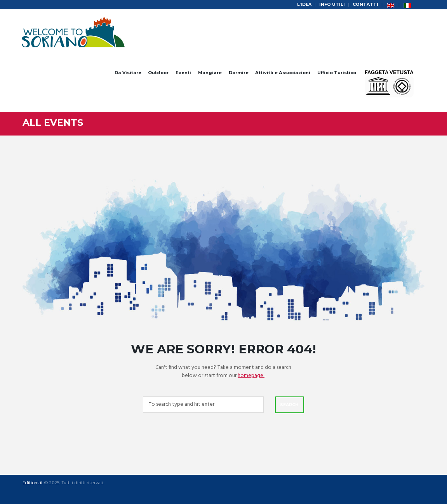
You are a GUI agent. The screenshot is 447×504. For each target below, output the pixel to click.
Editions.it (33, 483)
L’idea (304, 4)
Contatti (365, 4)
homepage (251, 376)
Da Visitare (128, 73)
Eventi (183, 73)
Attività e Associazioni (283, 73)
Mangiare (210, 73)
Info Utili (332, 4)
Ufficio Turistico (337, 73)
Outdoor (158, 73)
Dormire (239, 73)
